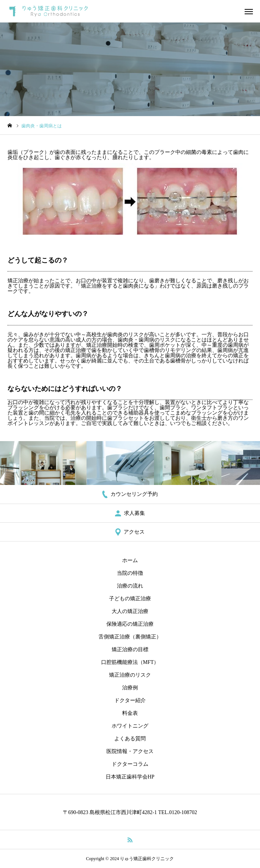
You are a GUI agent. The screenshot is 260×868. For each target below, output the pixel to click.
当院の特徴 (130, 573)
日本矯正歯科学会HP (130, 777)
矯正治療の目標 (130, 650)
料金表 (130, 713)
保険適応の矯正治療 (130, 624)
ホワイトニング (130, 726)
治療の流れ (130, 586)
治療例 (130, 688)
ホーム (130, 560)
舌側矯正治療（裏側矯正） (130, 637)
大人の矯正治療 (130, 611)
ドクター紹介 (130, 700)
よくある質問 (130, 739)
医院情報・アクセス (130, 751)
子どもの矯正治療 (130, 599)
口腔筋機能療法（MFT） (130, 662)
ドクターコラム (130, 764)
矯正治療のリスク (130, 675)
